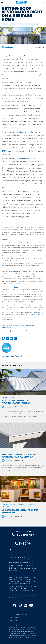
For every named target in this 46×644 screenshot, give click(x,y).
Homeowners (28, 24)
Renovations (13, 24)
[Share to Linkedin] (11, 338)
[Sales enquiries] (41, 3)
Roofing (36, 24)
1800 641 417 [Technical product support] (23, 535)
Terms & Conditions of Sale (18, 618)
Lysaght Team (9, 47)
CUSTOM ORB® (22, 281)
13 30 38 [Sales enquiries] (23, 544)
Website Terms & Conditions (18, 614)
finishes (21, 159)
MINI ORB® (5, 505)
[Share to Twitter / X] (7, 338)
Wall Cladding (6, 507)
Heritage (21, 24)
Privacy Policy (13, 621)
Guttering (5, 451)
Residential (5, 24)
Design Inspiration (31, 505)
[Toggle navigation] (2, 3)
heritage (5, 86)
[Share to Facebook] (3, 338)
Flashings (5, 397)
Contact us (14, 326)
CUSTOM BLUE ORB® (30, 210)
